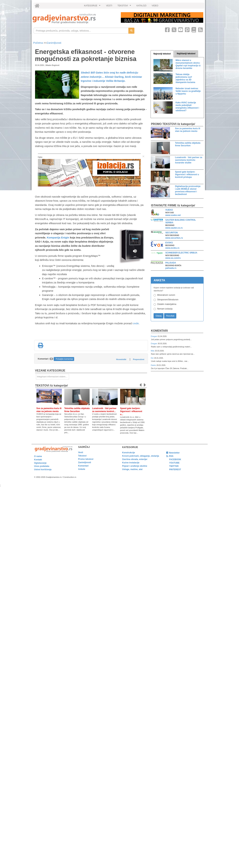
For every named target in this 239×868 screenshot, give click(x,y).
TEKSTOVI (125, 7)
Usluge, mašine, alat (132, 469)
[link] (74, 19)
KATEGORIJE (93, 7)
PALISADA (171, 263)
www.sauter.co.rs (174, 228)
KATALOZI (141, 6)
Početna (38, 43)
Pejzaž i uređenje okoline (135, 466)
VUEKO (169, 210)
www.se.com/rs (173, 258)
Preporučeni (139, 359)
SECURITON (172, 233)
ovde (136, 323)
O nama (38, 456)
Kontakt (38, 460)
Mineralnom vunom (166, 295)
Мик (153, 351)
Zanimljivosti (54, 43)
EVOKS (169, 243)
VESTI (109, 6)
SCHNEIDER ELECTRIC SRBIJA (181, 253)
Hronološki (121, 359)
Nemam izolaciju (165, 309)
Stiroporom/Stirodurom (168, 300)
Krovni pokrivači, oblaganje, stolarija (141, 456)
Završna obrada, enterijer (135, 459)
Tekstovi (82, 456)
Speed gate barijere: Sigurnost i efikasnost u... (131, 411)
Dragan (154, 336)
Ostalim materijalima (167, 304)
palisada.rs (171, 268)
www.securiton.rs (174, 238)
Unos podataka (42, 466)
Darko (154, 365)
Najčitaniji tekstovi (186, 54)
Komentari (159, 331)
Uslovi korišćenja (43, 470)
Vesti (81, 452)
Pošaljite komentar (64, 359)
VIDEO (155, 6)
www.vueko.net (173, 215)
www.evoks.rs (172, 248)
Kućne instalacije (131, 463)
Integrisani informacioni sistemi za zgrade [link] (53, 377)
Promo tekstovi (86, 459)
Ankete (82, 469)
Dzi (152, 358)
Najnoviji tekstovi (162, 54)
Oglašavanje (40, 463)
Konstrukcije (129, 453)
